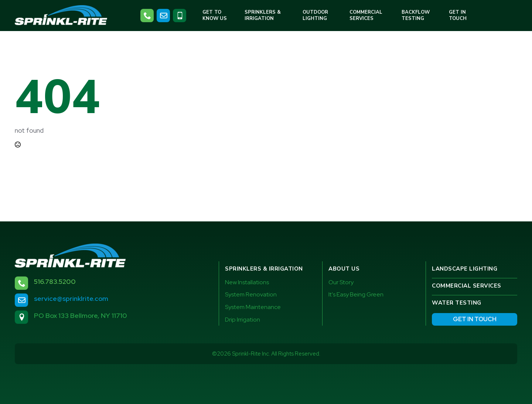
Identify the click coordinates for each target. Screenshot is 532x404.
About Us (344, 269)
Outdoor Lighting (315, 15)
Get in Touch (458, 15)
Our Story (341, 282)
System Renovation (251, 294)
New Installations (247, 282)
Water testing (457, 303)
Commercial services (467, 286)
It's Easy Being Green (356, 294)
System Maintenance (253, 307)
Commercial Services (366, 15)
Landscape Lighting (465, 269)
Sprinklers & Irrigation (263, 15)
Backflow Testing (416, 15)
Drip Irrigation (243, 320)
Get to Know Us (215, 15)
